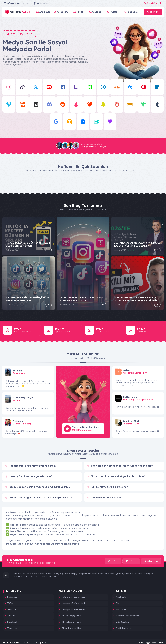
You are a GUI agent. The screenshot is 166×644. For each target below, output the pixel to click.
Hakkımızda (121, 610)
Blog (118, 603)
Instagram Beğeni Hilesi (73, 603)
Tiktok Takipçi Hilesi (71, 616)
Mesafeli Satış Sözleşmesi (128, 616)
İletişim (113, 561)
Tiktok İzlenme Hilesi (71, 628)
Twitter (11, 616)
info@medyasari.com (16, 3)
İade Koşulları (122, 622)
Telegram (12, 628)
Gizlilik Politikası (123, 628)
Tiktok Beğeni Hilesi (71, 622)
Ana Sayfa (121, 597)
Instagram (12, 597)
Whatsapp (40, 3)
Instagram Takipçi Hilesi (73, 597)
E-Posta (131, 561)
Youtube (12, 610)
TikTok (11, 603)
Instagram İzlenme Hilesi (73, 610)
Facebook (12, 622)
